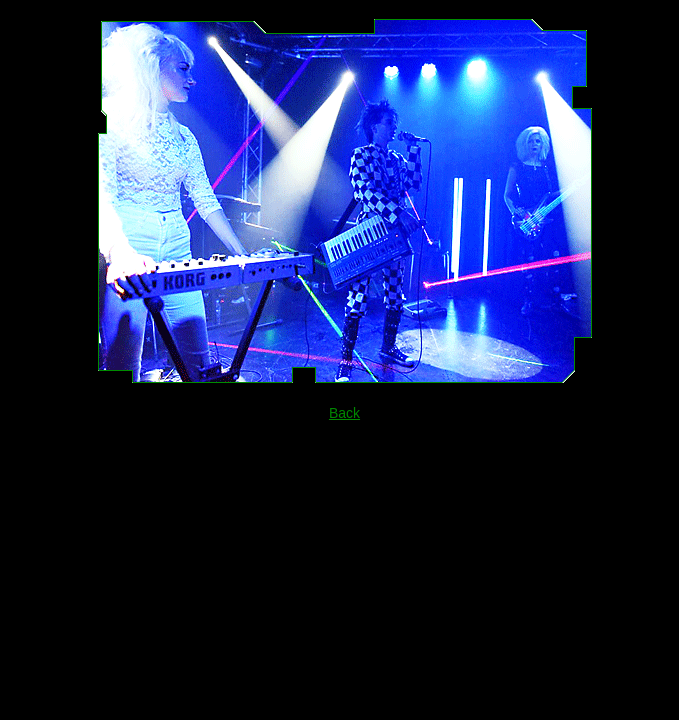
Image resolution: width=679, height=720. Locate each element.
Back (344, 413)
